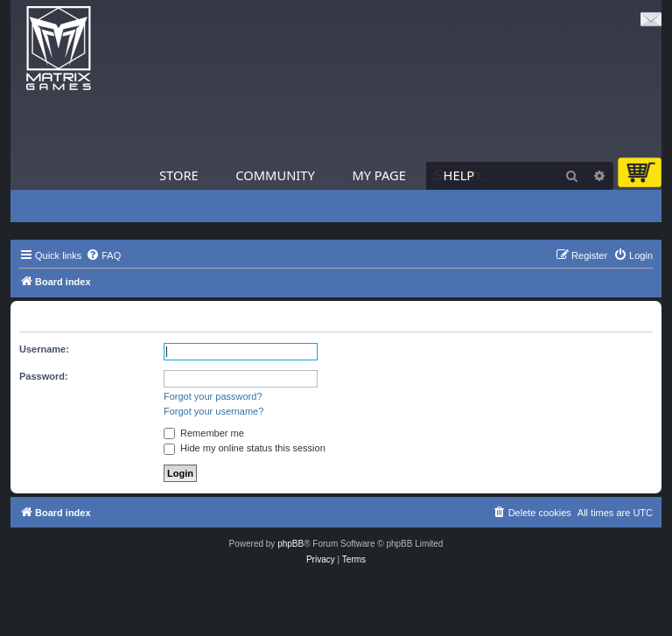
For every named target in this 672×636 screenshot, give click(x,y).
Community (275, 175)
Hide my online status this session (245, 448)
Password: (44, 376)
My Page (379, 175)
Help (459, 175)
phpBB (290, 544)
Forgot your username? (213, 411)
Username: (44, 349)
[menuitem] (103, 255)
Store (179, 175)
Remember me (204, 433)
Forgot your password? (213, 396)
